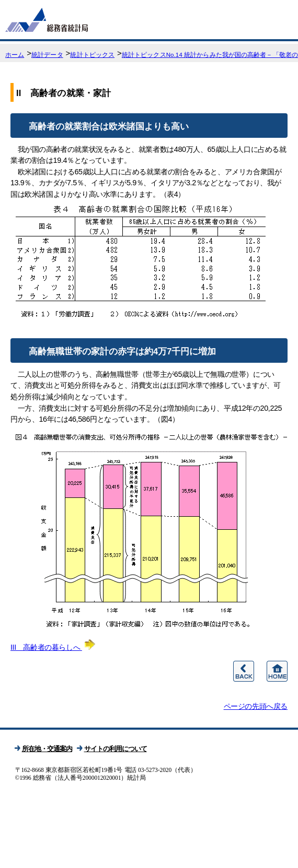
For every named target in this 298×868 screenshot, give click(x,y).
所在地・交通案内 (47, 749)
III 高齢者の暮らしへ (53, 647)
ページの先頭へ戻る (256, 706)
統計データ (47, 55)
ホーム (15, 55)
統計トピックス (92, 55)
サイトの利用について (116, 749)
